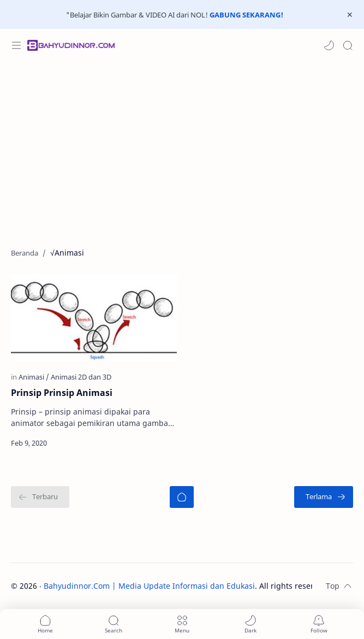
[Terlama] (324, 497)
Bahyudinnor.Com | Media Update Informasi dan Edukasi (149, 586)
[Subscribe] (319, 624)
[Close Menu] (350, 15)
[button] (329, 45)
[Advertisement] (182, 149)
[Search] (348, 45)
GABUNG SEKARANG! (246, 15)
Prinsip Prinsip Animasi (62, 393)
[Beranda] (182, 497)
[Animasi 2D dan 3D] (81, 377)
